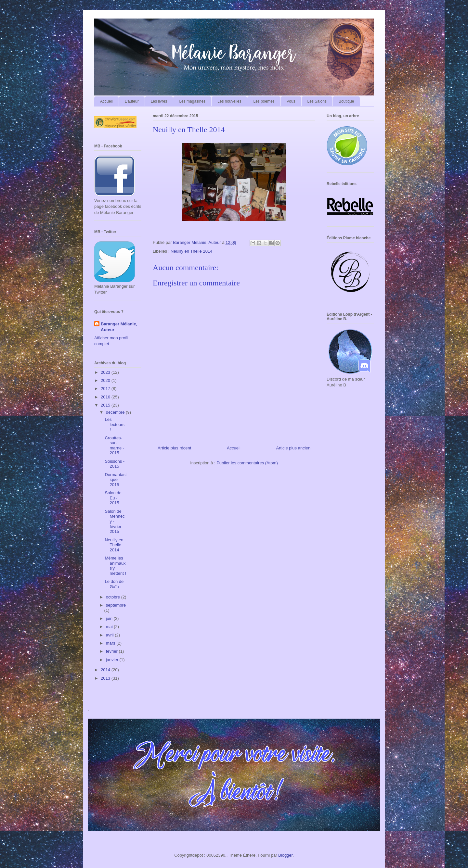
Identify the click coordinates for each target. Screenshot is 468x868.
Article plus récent (174, 448)
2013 (106, 678)
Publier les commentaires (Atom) (247, 463)
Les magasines (192, 101)
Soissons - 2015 (115, 464)
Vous (291, 101)
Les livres (159, 101)
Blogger (285, 855)
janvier (113, 660)
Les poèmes (264, 101)
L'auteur (132, 101)
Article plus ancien (293, 448)
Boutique (346, 101)
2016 (106, 397)
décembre (116, 412)
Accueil (106, 101)
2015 (106, 405)
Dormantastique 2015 (116, 480)
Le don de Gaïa (114, 584)
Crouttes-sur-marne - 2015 (114, 446)
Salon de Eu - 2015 (113, 498)
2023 (106, 372)
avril (110, 635)
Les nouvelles (229, 101)
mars (111, 643)
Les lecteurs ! (115, 424)
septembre (116, 605)
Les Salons (317, 101)
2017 (106, 389)
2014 (106, 670)
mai (110, 627)
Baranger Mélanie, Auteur (119, 327)
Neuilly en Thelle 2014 (191, 251)
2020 (106, 380)
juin (110, 618)
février (112, 651)
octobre (114, 597)
